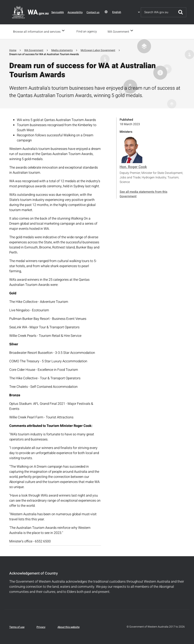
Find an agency (88, 32)
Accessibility (75, 12)
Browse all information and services (37, 32)
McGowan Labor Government (98, 50)
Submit (181, 12)
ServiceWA (58, 12)
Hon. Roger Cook (133, 167)
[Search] (158, 12)
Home (13, 50)
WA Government (119, 32)
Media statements (62, 50)
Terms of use (17, 627)
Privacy (41, 627)
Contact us (93, 12)
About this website (69, 627)
